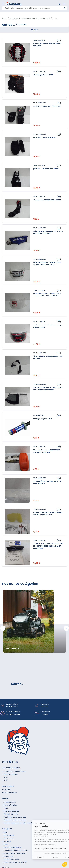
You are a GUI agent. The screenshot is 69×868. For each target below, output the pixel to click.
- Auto (5, 832)
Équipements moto (28, 18)
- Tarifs (5, 808)
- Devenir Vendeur (10, 805)
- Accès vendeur (9, 802)
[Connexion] (59, 4)
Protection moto (44, 18)
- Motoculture (8, 835)
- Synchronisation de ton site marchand (19, 823)
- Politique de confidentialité (14, 771)
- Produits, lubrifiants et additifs (15, 850)
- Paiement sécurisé (10, 811)
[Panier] (64, 4)
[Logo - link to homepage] (15, 4)
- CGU (5, 777)
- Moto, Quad (8, 838)
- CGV (5, 780)
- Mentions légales (10, 774)
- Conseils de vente (10, 814)
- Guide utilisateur (9, 793)
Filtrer (34, 30)
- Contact (6, 790)
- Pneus (5, 844)
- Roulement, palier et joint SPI (15, 862)
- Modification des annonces (14, 817)
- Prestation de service (12, 847)
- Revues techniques (11, 859)
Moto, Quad (14, 18)
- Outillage (6, 841)
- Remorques (8, 856)
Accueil (4, 18)
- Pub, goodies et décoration (14, 853)
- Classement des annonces (14, 820)
